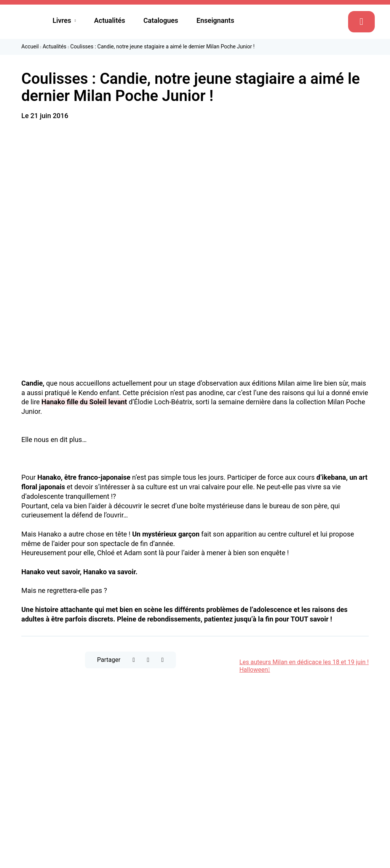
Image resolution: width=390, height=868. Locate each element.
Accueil (30, 46)
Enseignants (215, 20)
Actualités (110, 20)
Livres (62, 20)
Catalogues (161, 20)
